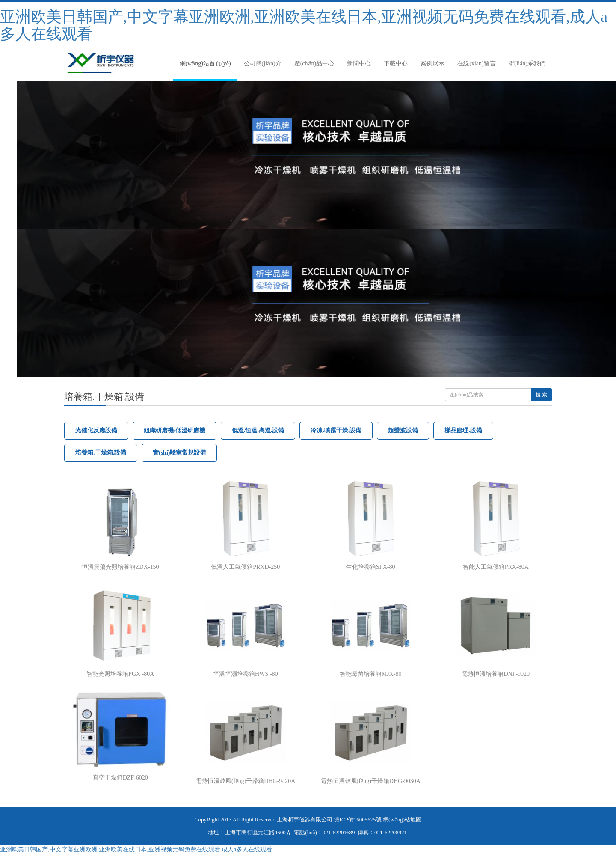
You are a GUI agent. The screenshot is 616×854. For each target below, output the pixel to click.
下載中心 (396, 64)
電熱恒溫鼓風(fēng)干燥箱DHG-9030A (371, 781)
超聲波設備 (403, 430)
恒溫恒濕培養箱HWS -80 (245, 674)
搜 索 (541, 395)
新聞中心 (359, 64)
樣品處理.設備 (463, 430)
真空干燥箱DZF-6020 (120, 778)
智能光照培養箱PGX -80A (120, 674)
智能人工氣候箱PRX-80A (496, 567)
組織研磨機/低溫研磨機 (175, 430)
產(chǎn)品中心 (314, 64)
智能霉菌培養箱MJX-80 (371, 674)
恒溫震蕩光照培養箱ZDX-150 (120, 567)
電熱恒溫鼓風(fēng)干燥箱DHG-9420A (245, 781)
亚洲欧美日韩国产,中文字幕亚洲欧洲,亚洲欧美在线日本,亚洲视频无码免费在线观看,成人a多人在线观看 (304, 25)
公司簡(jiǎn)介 (263, 64)
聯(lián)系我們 (527, 64)
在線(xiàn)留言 (476, 64)
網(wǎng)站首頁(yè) (205, 64)
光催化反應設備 (96, 430)
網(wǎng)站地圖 (402, 820)
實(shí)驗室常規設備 (179, 453)
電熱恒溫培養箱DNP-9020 (496, 674)
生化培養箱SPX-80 (370, 567)
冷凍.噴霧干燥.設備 (336, 430)
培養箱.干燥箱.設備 (101, 453)
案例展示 (432, 64)
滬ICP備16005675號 (358, 820)
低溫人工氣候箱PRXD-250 (245, 567)
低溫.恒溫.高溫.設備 (258, 430)
